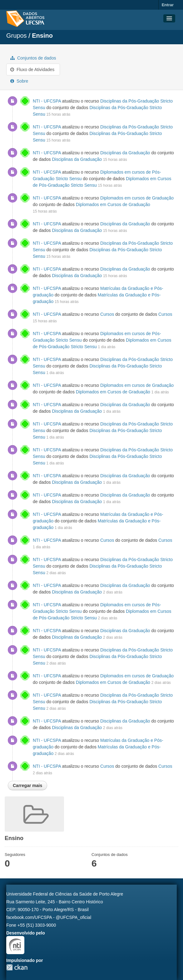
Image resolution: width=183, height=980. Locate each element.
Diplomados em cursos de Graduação (137, 198)
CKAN (17, 967)
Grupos (17, 36)
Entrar (168, 5)
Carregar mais (27, 785)
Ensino (42, 36)
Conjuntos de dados (33, 58)
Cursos (107, 314)
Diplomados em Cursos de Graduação (113, 204)
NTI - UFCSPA (47, 101)
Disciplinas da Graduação (125, 153)
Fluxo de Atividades (32, 70)
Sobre (19, 81)
